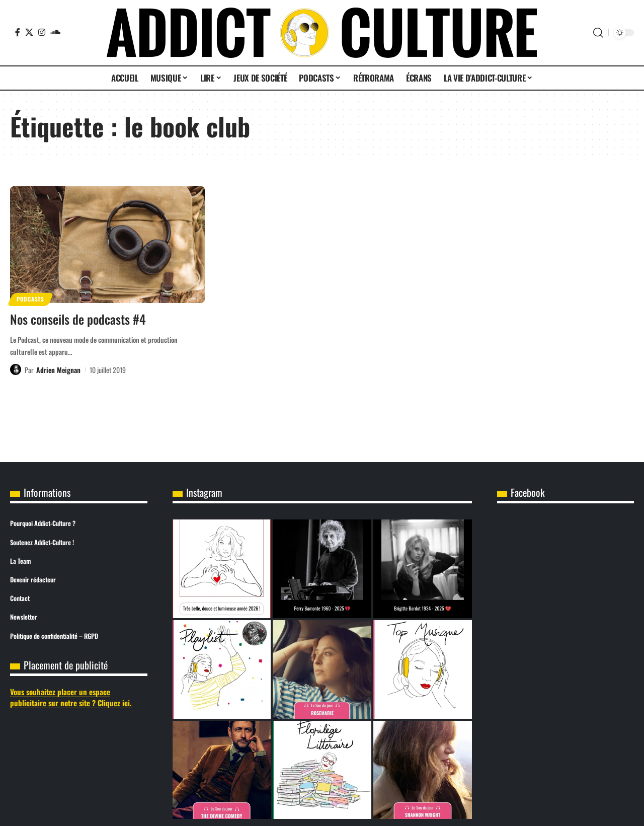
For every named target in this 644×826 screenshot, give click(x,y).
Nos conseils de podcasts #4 (78, 319)
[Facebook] (18, 32)
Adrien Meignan (58, 369)
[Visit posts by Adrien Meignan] (16, 369)
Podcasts (31, 299)
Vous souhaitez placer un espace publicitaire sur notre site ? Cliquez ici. (71, 697)
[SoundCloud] (55, 32)
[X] (29, 32)
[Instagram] (42, 32)
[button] (598, 33)
